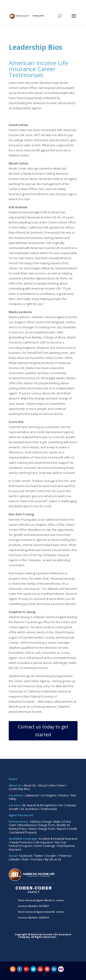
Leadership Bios (19, 789)
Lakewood (32, 795)
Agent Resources (21, 815)
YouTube (37, 859)
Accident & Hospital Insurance (58, 839)
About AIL (30, 785)
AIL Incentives (29, 809)
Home (13, 779)
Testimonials (49, 809)
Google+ (51, 856)
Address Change (41, 822)
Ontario (64, 795)
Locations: (16, 795)
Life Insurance (44, 842)
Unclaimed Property (23, 832)
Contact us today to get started (43, 731)
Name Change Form (42, 829)
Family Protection (22, 842)
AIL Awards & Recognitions (39, 805)
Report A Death (67, 829)
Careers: (15, 805)
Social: (14, 856)
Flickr (25, 859)
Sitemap (63, 937)
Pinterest (65, 856)
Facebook (25, 856)
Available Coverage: (23, 839)
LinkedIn (14, 859)
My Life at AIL (53, 859)
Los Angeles (48, 795)
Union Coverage (45, 846)
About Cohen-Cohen (52, 785)
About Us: (16, 785)
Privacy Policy (43, 942)
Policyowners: (19, 822)
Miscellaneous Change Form (37, 825)
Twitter (39, 856)
